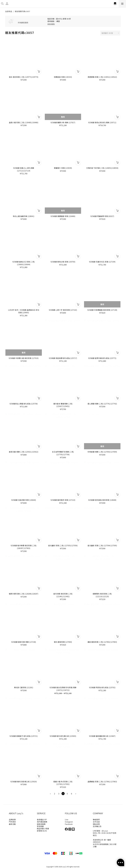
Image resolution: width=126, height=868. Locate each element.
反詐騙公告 (97, 826)
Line (67, 820)
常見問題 (40, 826)
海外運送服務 (42, 822)
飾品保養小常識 (43, 829)
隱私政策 (96, 824)
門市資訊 (12, 822)
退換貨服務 (41, 824)
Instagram (69, 822)
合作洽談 (96, 822)
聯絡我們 (96, 820)
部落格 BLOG (42, 831)
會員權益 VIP (42, 820)
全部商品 (9, 11)
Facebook (69, 824)
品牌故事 (12, 820)
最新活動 (12, 824)
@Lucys (105, 831)
